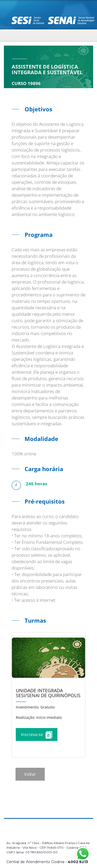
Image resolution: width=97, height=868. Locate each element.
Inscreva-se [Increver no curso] (37, 735)
